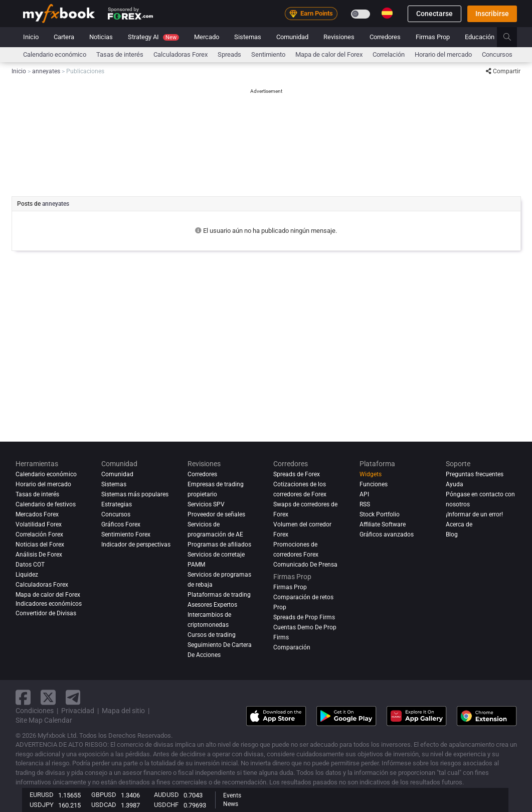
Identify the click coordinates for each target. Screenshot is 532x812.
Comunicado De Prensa (305, 565)
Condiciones (35, 711)
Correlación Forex (39, 534)
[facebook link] (23, 697)
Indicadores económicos (49, 604)
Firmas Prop (433, 37)
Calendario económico (55, 54)
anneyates (56, 204)
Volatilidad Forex (39, 524)
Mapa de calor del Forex (329, 54)
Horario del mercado (443, 54)
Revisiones (339, 37)
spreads (229, 54)
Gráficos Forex (121, 524)
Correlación (389, 54)
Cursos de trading (212, 635)
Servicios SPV (206, 504)
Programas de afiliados (219, 545)
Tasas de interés (120, 54)
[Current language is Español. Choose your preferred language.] (387, 13)
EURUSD (42, 795)
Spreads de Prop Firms (304, 617)
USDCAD (104, 805)
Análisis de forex (39, 555)
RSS (365, 504)
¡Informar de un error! (474, 514)
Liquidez (27, 575)
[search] (513, 37)
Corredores (385, 37)
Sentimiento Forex (126, 534)
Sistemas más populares (135, 494)
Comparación (292, 647)
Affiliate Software (383, 524)
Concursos (497, 54)
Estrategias (117, 504)
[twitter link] (48, 697)
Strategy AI (153, 37)
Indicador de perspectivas (136, 545)
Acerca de (459, 524)
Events (232, 795)
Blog (452, 534)
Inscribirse (492, 14)
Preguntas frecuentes (475, 474)
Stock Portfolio (380, 514)
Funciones (374, 484)
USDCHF (166, 805)
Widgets (371, 474)
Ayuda (455, 484)
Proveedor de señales (216, 514)
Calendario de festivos (46, 504)
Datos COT (30, 565)
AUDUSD (166, 795)
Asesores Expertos (212, 605)
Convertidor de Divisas (46, 613)
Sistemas (248, 37)
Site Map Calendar (44, 720)
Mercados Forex (37, 514)
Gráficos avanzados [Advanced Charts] (387, 534)
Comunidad (292, 37)
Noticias (101, 37)
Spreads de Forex (297, 474)
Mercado (207, 37)
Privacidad (78, 711)
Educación (480, 37)
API (364, 494)
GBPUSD (104, 795)
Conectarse (434, 14)
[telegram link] (73, 697)
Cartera (64, 37)
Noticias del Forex (40, 545)
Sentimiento (268, 54)
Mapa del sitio (123, 711)
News (231, 804)
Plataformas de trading (219, 595)
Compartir (503, 71)
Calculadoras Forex (181, 54)
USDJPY (42, 805)
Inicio (31, 37)
